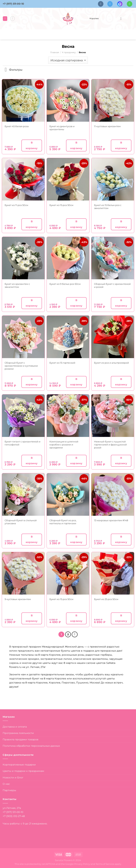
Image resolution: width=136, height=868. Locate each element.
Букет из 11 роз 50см (16, 205)
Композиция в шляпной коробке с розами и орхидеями (64, 445)
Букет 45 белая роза (17, 126)
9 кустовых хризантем (18, 599)
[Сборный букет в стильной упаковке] (23, 495)
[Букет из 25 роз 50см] (113, 573)
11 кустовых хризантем (107, 126)
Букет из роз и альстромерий (111, 363)
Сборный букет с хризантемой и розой (112, 285)
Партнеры (9, 790)
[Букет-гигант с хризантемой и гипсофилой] (23, 416)
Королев (94, 19)
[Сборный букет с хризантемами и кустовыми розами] (23, 337)
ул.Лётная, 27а (12, 808)
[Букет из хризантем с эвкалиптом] (23, 258)
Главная (55, 52)
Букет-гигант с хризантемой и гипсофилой (22, 443)
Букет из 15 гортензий (62, 363)
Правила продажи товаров (21, 739)
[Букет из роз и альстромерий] (113, 337)
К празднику (69, 52)
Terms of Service (105, 864)
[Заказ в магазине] (68, 60)
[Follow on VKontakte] (101, 4)
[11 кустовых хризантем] (113, 101)
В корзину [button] (32, 145)
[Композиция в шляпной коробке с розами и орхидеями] (68, 416)
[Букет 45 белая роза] (23, 101)
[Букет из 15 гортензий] (68, 337)
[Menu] (5, 19)
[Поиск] (12, 19)
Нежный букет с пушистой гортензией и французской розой (110, 445)
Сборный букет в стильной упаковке (21, 522)
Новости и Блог (13, 777)
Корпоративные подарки (19, 764)
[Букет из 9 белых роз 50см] (68, 258)
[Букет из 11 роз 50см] (23, 179)
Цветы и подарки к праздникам (23, 771)
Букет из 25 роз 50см (106, 599)
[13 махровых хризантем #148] (113, 495)
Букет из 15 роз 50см (61, 205)
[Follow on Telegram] (110, 4)
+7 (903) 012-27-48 (14, 816)
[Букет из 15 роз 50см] (68, 179)
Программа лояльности (18, 733)
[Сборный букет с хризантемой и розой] (113, 258)
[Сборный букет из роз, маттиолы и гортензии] (68, 495)
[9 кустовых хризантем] (23, 573)
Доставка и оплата (15, 726)
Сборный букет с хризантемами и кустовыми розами (21, 366)
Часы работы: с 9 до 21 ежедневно (25, 823)
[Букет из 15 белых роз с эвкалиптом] (113, 179)
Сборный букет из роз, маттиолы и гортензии (63, 522)
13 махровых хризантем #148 (111, 520)
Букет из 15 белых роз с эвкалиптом (108, 207)
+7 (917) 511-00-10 (13, 4)
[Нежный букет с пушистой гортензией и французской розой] (113, 416)
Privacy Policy (82, 864)
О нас (6, 783)
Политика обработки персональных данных (31, 745)
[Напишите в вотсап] (130, 4)
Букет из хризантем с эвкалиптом (17, 285)
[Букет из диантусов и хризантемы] (68, 101)
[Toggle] (6, 70)
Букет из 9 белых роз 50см (65, 284)
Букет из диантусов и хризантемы (62, 128)
